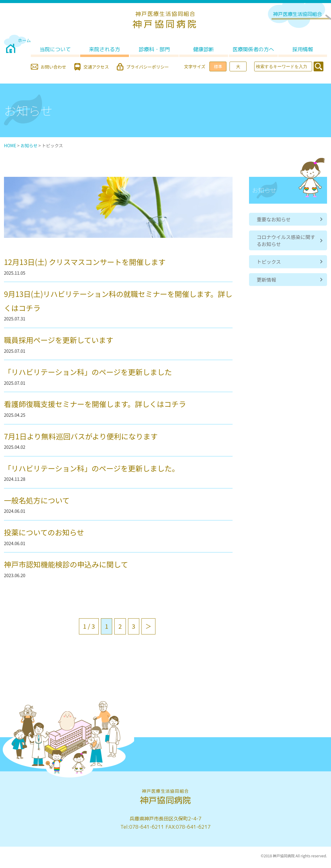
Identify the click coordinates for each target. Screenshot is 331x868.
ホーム (24, 40)
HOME (10, 145)
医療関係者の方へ (253, 49)
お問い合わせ (53, 67)
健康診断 (204, 49)
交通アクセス (96, 67)
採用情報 (303, 49)
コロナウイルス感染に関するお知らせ (286, 240)
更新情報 (266, 280)
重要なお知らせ (274, 219)
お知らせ (29, 145)
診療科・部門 (154, 49)
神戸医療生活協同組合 (297, 14)
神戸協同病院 (165, 20)
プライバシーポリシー (148, 67)
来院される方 (105, 49)
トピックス (269, 262)
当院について (55, 49)
